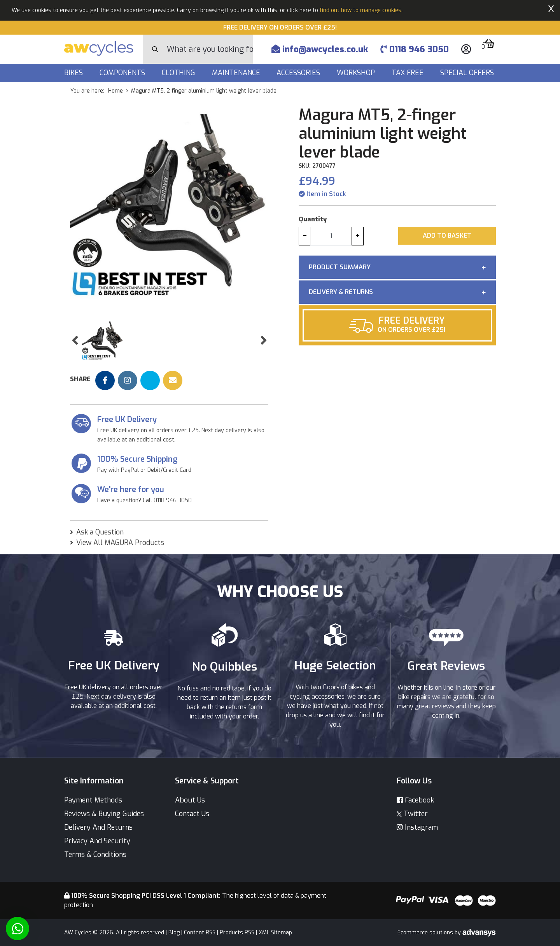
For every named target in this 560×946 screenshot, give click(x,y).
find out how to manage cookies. (361, 10)
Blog (174, 933)
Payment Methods (93, 800)
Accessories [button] (299, 73)
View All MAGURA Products (120, 543)
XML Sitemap (275, 933)
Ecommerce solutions (426, 933)
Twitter (412, 814)
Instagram (417, 827)
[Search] (210, 49)
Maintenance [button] (237, 73)
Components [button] (123, 73)
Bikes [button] (74, 73)
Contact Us (192, 814)
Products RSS (237, 933)
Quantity (313, 219)
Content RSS (200, 933)
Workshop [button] (357, 73)
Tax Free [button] (409, 73)
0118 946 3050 (415, 49)
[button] (75, 341)
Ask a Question (100, 532)
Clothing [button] (179, 73)
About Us (190, 800)
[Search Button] (155, 49)
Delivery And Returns (98, 827)
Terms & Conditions (95, 855)
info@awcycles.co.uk (320, 49)
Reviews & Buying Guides (104, 814)
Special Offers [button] (468, 73)
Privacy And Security (97, 841)
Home (115, 91)
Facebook (415, 800)
